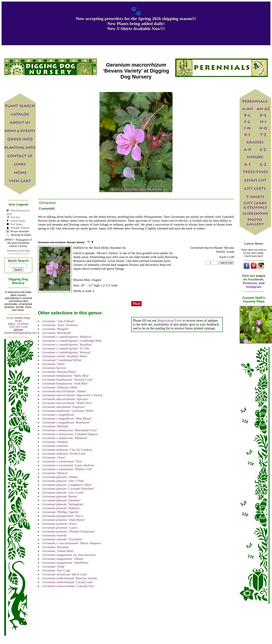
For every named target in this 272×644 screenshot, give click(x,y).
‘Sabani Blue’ (58, 551)
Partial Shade (18, 221)
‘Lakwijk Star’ (69, 586)
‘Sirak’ (54, 566)
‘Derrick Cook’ (68, 379)
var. (69, 555)
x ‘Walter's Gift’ (67, 469)
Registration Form (170, 321)
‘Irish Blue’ (65, 383)
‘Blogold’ (56, 329)
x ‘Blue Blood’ (67, 418)
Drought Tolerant (20, 228)
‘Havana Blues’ (59, 372)
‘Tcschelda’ (62, 539)
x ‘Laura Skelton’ (68, 465)
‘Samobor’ (62, 500)
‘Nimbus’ (55, 442)
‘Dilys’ (54, 364)
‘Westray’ (67, 352)
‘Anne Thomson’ (60, 325)
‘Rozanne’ (56, 547)
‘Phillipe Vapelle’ (61, 512)
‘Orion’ (54, 457)
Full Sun (15, 217)
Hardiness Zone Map (18, 251)
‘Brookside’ (57, 333)
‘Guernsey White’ (68, 411)
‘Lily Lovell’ (63, 492)
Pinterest (250, 283)
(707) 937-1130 (18, 327)
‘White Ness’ (67, 403)
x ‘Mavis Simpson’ (72, 543)
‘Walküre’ (61, 508)
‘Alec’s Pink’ (63, 481)
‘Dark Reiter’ (64, 520)
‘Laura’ (60, 528)
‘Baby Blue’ (66, 376)
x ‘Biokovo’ (67, 337)
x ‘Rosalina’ (67, 344)
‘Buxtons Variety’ (70, 578)
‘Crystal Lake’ (68, 582)
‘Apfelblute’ (66, 563)
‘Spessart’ (65, 399)
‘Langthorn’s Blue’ (67, 485)
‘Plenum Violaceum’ (69, 531)
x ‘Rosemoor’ (66, 422)
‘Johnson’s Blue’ (60, 387)
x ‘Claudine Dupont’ (70, 434)
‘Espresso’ (64, 407)
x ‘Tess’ (62, 461)
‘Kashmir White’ (65, 356)
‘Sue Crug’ (56, 570)
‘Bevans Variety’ (61, 242)
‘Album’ (64, 391)
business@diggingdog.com (21, 333)
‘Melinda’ (56, 426)
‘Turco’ (63, 516)
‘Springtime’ (63, 504)
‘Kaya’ (60, 524)
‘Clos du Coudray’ (68, 450)
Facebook (256, 279)
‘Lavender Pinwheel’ (69, 489)
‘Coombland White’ (62, 360)
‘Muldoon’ (65, 438)
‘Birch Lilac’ (65, 574)
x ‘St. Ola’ (66, 348)
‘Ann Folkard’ (59, 321)
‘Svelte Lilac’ (64, 454)
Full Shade (17, 224)
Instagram (254, 287)
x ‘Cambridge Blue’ (72, 341)
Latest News (254, 244)
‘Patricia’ (55, 473)
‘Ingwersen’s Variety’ (73, 395)
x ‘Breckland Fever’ (70, 430)
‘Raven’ (60, 496)
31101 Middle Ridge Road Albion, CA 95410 (18, 321)
